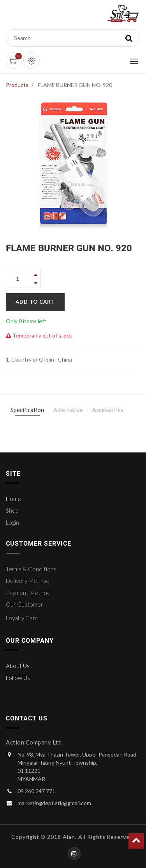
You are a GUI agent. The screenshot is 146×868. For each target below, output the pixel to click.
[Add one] (36, 274)
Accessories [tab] (108, 410)
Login (12, 522)
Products (17, 85)
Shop (12, 510)
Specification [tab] (27, 410)
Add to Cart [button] (35, 302)
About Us (18, 666)
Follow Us (18, 678)
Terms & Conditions (31, 569)
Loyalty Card (22, 618)
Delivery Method (28, 581)
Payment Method (28, 593)
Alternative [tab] (68, 410)
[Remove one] (36, 283)
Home (13, 499)
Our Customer (25, 604)
